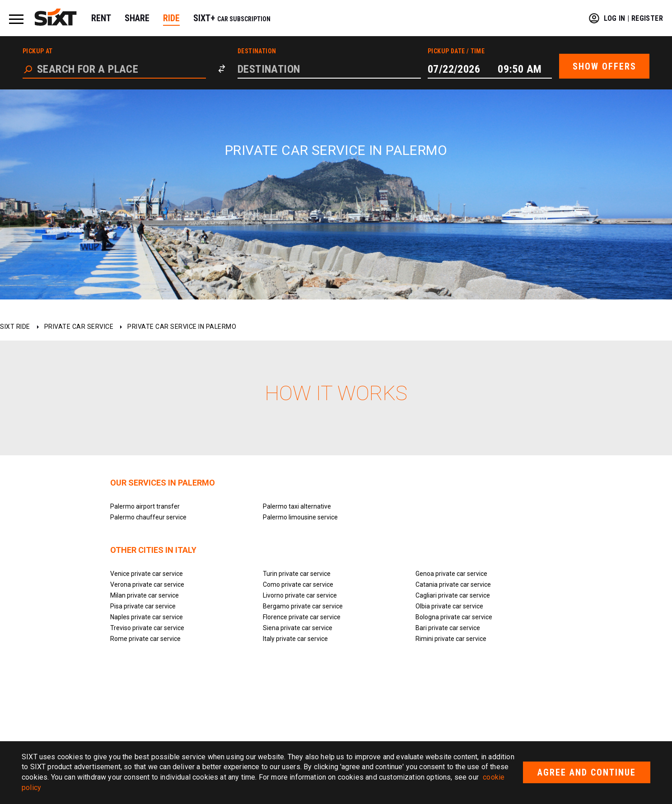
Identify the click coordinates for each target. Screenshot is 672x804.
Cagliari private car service (453, 595)
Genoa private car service (451, 574)
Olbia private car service (449, 606)
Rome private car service (145, 639)
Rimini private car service (451, 639)
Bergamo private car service (303, 606)
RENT (101, 18)
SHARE (137, 18)
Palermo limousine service (300, 517)
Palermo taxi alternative (297, 506)
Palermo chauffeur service (148, 517)
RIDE (171, 18)
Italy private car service (295, 639)
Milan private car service (145, 595)
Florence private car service (302, 617)
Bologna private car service (454, 617)
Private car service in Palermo (182, 327)
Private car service (79, 327)
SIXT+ (232, 18)
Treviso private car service (147, 628)
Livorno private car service (300, 595)
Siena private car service (298, 628)
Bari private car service (448, 628)
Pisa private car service (143, 606)
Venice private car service (147, 574)
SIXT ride (15, 327)
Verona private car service (147, 584)
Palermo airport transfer (145, 506)
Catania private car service (453, 584)
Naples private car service (147, 617)
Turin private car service (297, 574)
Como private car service (298, 584)
